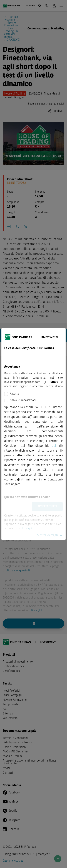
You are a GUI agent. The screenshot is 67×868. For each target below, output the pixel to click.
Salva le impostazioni (23, 400)
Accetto (14, 394)
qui (54, 446)
